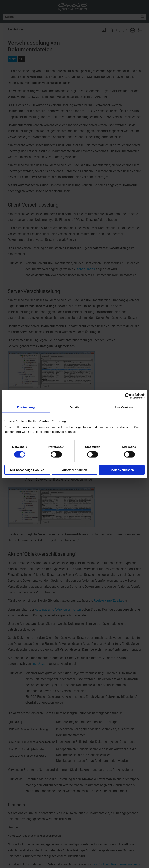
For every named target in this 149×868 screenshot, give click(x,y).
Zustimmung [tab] (26, 407)
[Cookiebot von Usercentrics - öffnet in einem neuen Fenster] (128, 396)
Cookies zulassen (122, 470)
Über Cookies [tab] (123, 407)
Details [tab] (74, 407)
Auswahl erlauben (74, 470)
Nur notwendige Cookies (27, 470)
